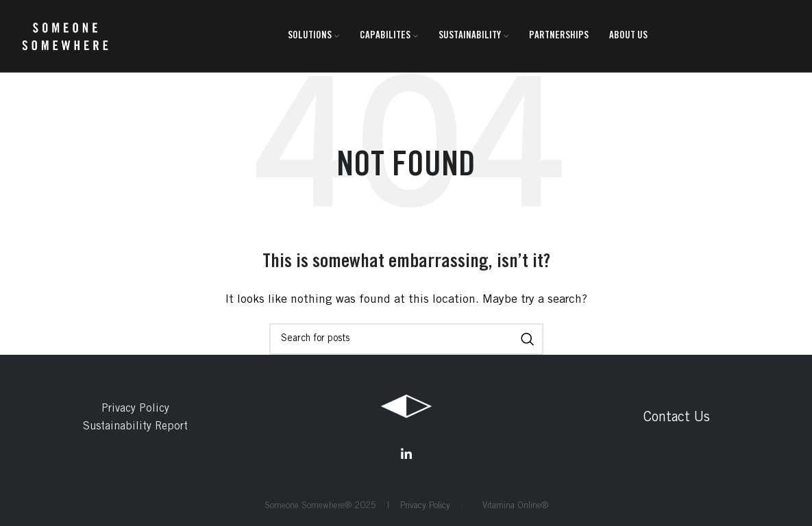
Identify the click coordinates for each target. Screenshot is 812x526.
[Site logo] (65, 36)
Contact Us (677, 418)
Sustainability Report (135, 427)
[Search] (406, 339)
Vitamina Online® (511, 506)
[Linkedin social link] (406, 454)
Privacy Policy (135, 409)
